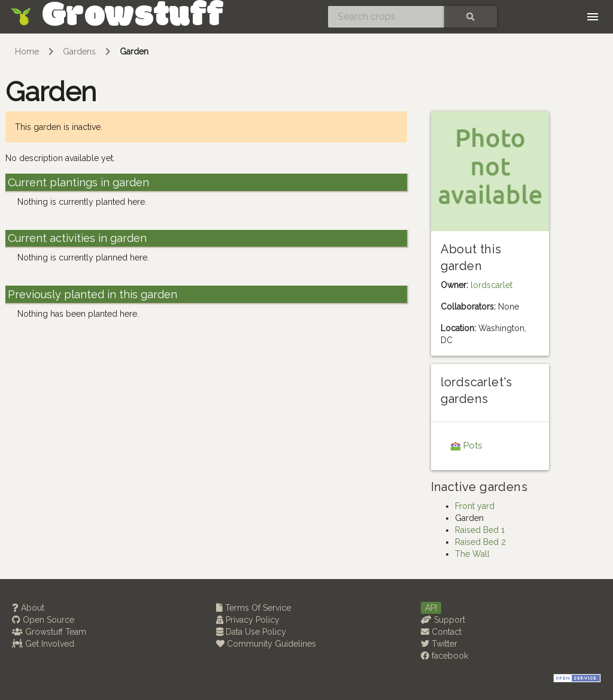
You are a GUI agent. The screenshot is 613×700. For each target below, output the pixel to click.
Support (443, 620)
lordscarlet (491, 285)
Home (27, 51)
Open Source (43, 620)
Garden (134, 51)
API (431, 608)
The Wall (472, 554)
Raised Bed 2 (480, 542)
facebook (444, 656)
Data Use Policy (251, 632)
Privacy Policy (248, 620)
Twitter (439, 644)
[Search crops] (386, 17)
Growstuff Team (49, 632)
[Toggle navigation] (593, 17)
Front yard (475, 506)
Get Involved (43, 644)
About (28, 608)
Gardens (79, 51)
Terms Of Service (254, 608)
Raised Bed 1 (480, 530)
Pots (473, 446)
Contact (441, 632)
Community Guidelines (266, 644)
